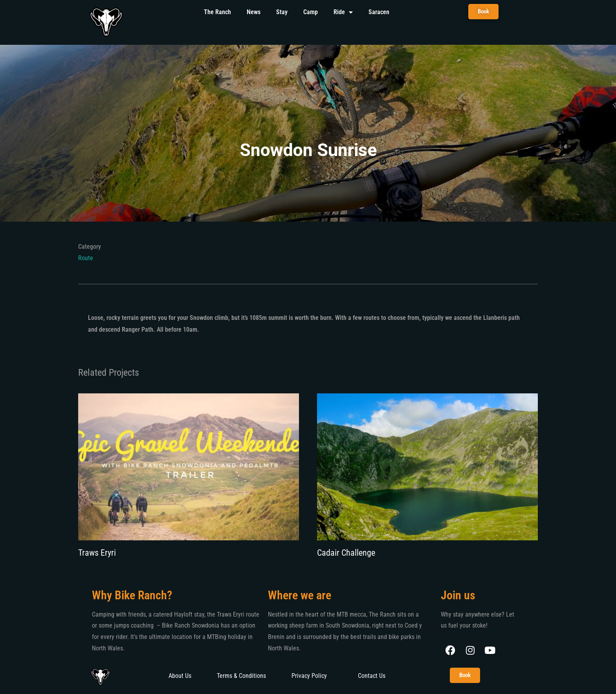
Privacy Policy (309, 676)
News (254, 12)
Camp (311, 12)
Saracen (379, 12)
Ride (343, 12)
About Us (180, 676)
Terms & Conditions (241, 676)
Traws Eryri (97, 553)
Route (86, 258)
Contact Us (372, 676)
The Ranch (217, 12)
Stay (282, 12)
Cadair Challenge (346, 553)
